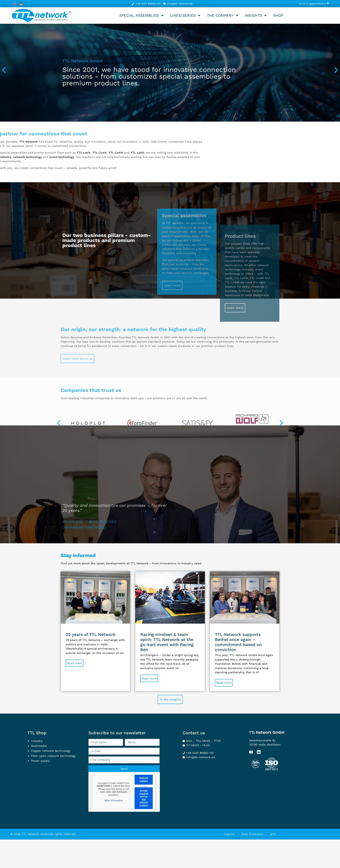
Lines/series (186, 15)
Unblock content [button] (144, 780)
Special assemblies (142, 15)
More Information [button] (114, 800)
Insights (256, 15)
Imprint (229, 834)
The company (223, 15)
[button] (4, 70)
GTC (273, 834)
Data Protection (252, 834)
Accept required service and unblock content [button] (144, 798)
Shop (278, 15)
